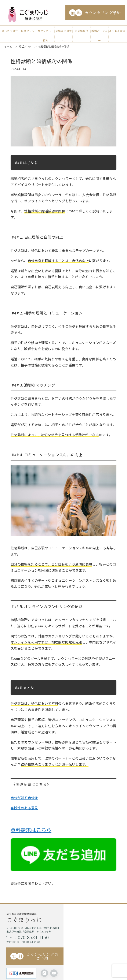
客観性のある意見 (24, 809)
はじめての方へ (10, 32)
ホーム (8, 46)
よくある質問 (117, 31)
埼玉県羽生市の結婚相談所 (35, 919)
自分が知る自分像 (24, 799)
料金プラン (28, 31)
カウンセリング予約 (95, 13)
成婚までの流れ (64, 32)
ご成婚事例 (82, 31)
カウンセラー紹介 (46, 32)
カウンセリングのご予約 (34, 957)
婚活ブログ (25, 46)
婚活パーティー (100, 32)
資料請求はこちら (31, 831)
